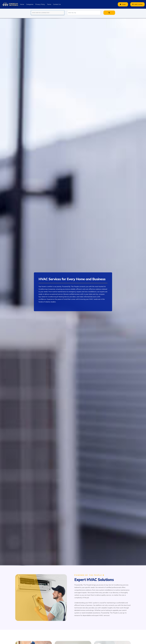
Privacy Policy (40, 4)
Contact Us (57, 4)
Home (22, 4)
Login (122, 4)
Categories (30, 4)
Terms (49, 4)
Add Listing (137, 4)
